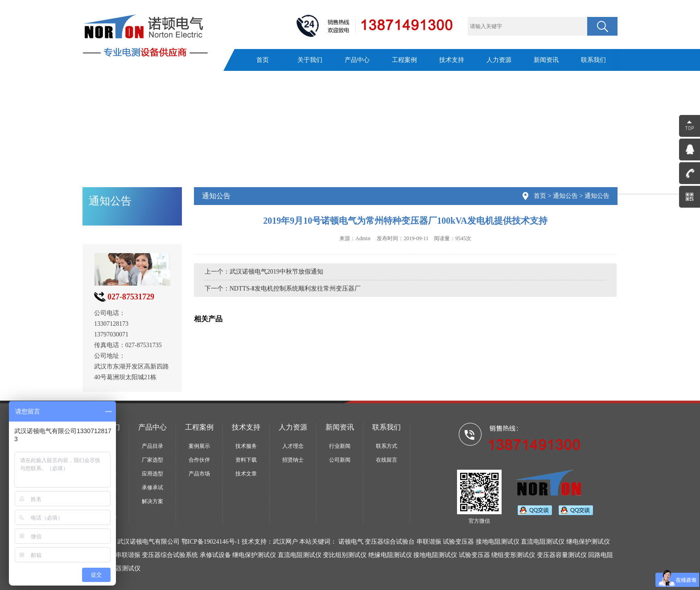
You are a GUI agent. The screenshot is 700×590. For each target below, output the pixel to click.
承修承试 (152, 488)
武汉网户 (285, 542)
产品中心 (357, 60)
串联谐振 (128, 555)
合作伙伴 (199, 460)
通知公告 (565, 196)
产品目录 (152, 446)
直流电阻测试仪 (300, 555)
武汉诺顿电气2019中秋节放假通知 (276, 272)
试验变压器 (474, 555)
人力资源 (499, 60)
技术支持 (452, 60)
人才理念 (293, 446)
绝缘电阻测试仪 (390, 555)
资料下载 (246, 460)
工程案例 (404, 60)
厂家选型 (152, 460)
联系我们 (593, 60)
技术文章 (246, 474)
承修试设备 (215, 555)
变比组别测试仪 (345, 555)
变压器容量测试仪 (562, 555)
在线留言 (387, 460)
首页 (263, 60)
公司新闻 (340, 460)
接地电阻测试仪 (435, 555)
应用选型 (152, 474)
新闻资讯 (546, 60)
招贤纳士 (293, 460)
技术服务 (246, 446)
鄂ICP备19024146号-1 (211, 542)
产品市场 (199, 474)
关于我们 (310, 60)
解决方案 (152, 501)
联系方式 (387, 446)
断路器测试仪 (122, 568)
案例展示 (199, 446)
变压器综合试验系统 (170, 555)
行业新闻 (340, 446)
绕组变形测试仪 (513, 555)
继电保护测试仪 (254, 555)
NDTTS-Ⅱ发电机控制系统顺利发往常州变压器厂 (295, 289)
